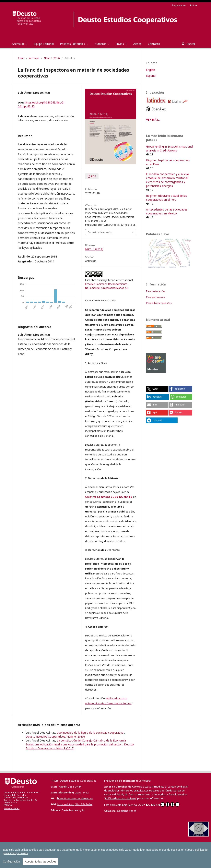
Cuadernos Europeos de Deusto (29, 851)
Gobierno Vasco (127, 811)
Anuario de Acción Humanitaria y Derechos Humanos (41, 846)
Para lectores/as (156, 291)
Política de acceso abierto (120, 798)
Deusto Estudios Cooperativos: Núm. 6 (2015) (55, 736)
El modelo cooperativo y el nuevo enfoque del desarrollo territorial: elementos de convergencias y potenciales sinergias (168, 180)
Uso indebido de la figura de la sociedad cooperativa (91, 733)
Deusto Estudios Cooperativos (73, 851)
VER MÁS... (153, 120)
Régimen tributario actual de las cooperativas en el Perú (167, 198)
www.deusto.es (12, 808)
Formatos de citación (100, 232)
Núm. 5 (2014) (52, 58)
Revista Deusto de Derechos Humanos (150, 851)
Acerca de (19, 44)
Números (101, 44)
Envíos (120, 44)
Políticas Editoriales (73, 44)
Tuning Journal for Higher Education (31, 855)
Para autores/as (156, 297)
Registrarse (179, 5)
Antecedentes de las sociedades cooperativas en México (167, 211)
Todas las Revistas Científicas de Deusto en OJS (102, 855)
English (151, 70)
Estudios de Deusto (109, 851)
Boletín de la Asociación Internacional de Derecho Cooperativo (158, 846)
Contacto (154, 44)
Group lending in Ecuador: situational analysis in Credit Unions (170, 148)
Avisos (137, 44)
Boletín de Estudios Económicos (96, 846)
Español (151, 76)
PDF (93, 176)
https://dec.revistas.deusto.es (75, 798)
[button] (157, 389)
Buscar (190, 44)
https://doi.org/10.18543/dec (75, 804)
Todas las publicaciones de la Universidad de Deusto (57, 859)
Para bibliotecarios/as (159, 303)
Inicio (21, 58)
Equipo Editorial (44, 44)
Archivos (34, 58)
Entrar (194, 5)
